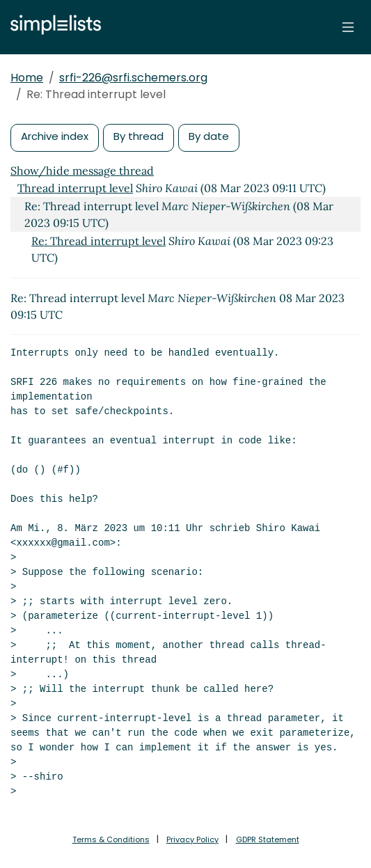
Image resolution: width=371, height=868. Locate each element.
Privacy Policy (192, 839)
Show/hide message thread (82, 171)
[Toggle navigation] (348, 27)
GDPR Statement (268, 839)
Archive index (55, 136)
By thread (139, 136)
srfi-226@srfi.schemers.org (133, 78)
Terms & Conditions (111, 839)
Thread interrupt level (75, 188)
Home (27, 78)
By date (209, 136)
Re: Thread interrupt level (98, 241)
